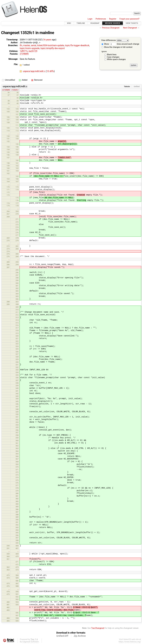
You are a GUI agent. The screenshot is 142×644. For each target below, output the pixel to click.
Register (113, 19)
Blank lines (112, 55)
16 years (47, 40)
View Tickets (132, 23)
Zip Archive (80, 636)
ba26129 (33, 51)
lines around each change (124, 44)
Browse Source (113, 23)
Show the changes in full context (117, 47)
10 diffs (50, 71)
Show (105, 44)
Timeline (81, 23)
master (26, 45)
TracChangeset (98, 628)
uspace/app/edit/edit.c (34, 71)
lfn (21, 45)
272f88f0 (24, 54)
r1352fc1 (15, 90)
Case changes (113, 57)
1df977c (24, 51)
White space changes (116, 59)
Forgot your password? (129, 19)
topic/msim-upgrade (30, 48)
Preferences (101, 19)
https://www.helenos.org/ (130, 642)
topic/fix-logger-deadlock (77, 45)
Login (90, 19)
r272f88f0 (6, 90)
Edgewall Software (31, 642)
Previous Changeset (111, 28)
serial (34, 45)
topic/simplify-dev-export (53, 48)
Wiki (69, 23)
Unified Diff (62, 636)
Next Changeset (130, 28)
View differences (109, 40)
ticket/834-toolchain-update (51, 45)
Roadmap (95, 23)
